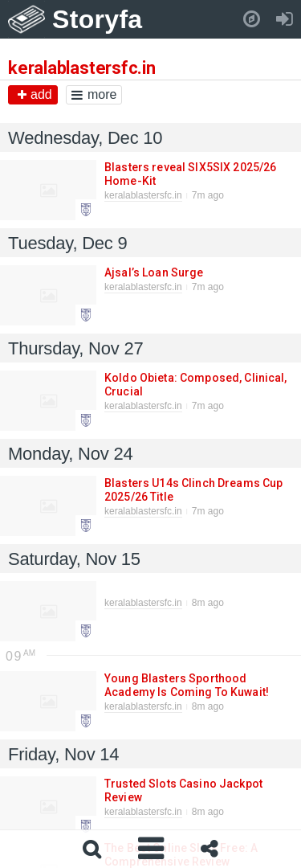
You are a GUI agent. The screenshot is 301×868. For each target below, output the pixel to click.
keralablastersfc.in (143, 195)
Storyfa (98, 19)
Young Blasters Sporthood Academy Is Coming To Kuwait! (186, 685)
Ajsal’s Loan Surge (153, 272)
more (94, 94)
